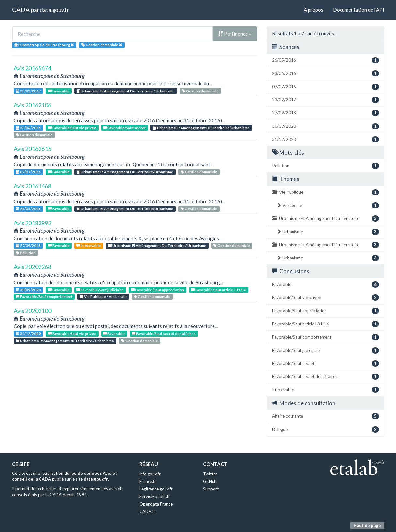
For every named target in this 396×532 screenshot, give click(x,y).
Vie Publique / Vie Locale (103, 297)
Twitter (210, 474)
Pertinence (235, 34)
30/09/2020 (28, 290)
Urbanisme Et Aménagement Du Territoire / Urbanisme (126, 91)
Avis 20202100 (32, 311)
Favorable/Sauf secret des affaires (164, 333)
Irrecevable (89, 246)
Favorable (59, 91)
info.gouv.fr (150, 474)
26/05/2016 (28, 209)
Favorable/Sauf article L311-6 (219, 290)
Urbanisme (328, 232)
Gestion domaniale (200, 91)
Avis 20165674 (32, 68)
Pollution (26, 253)
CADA (21, 10)
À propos (313, 10)
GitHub (210, 481)
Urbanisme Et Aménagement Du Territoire (325, 218)
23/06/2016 (28, 128)
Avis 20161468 (32, 186)
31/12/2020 (28, 333)
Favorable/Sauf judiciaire (100, 290)
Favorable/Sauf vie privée (72, 128)
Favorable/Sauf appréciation (158, 290)
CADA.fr (147, 511)
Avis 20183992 (32, 223)
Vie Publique (325, 192)
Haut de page (367, 525)
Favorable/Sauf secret (124, 128)
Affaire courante (325, 416)
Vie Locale (328, 205)
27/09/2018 (28, 246)
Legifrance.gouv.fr (156, 489)
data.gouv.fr (54, 10)
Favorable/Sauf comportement (44, 297)
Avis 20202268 (32, 267)
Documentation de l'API (359, 10)
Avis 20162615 (32, 149)
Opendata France (156, 504)
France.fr (148, 481)
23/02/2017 (28, 91)
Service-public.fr (155, 496)
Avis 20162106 (32, 105)
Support (211, 489)
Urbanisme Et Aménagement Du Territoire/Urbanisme (201, 128)
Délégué (325, 430)
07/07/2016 (28, 172)
